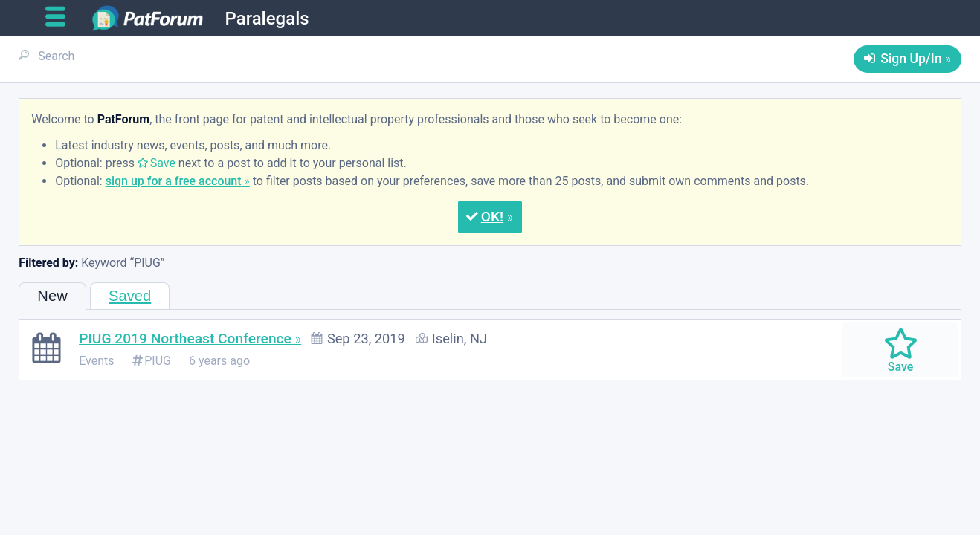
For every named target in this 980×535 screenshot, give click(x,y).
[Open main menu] (61, 17)
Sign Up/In (911, 59)
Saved (130, 296)
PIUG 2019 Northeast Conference (185, 338)
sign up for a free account (174, 181)
